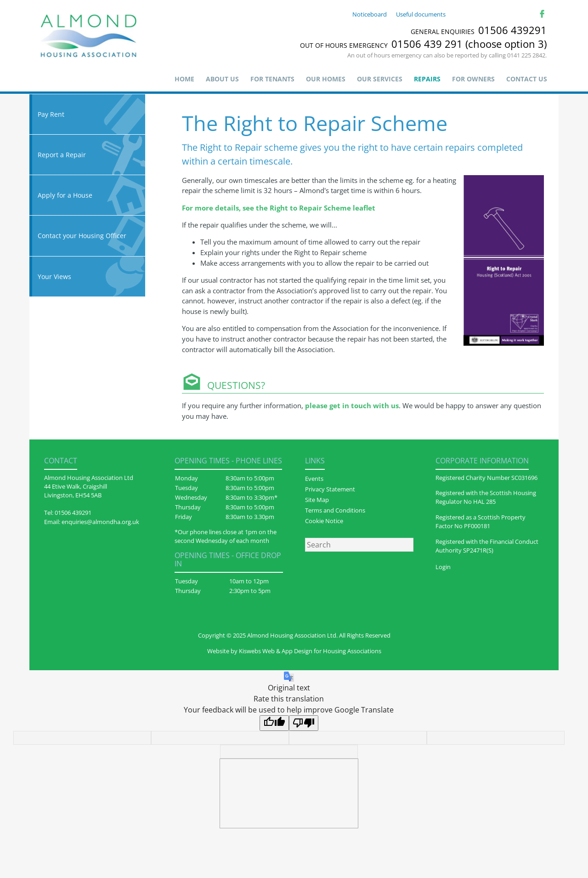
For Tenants (272, 79)
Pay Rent (87, 114)
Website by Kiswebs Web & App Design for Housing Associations (294, 651)
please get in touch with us (352, 405)
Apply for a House (87, 195)
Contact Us (527, 79)
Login (443, 567)
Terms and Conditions (335, 510)
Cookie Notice (324, 521)
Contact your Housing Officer (87, 236)
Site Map (317, 500)
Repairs (427, 79)
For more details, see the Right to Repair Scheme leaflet (279, 208)
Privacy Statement (330, 489)
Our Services (380, 79)
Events (314, 479)
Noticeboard (370, 14)
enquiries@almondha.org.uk (100, 522)
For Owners (473, 79)
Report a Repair (87, 155)
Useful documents (421, 14)
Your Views (87, 277)
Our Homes (326, 79)
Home (184, 79)
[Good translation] (274, 723)
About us (222, 79)
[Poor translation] (304, 723)
